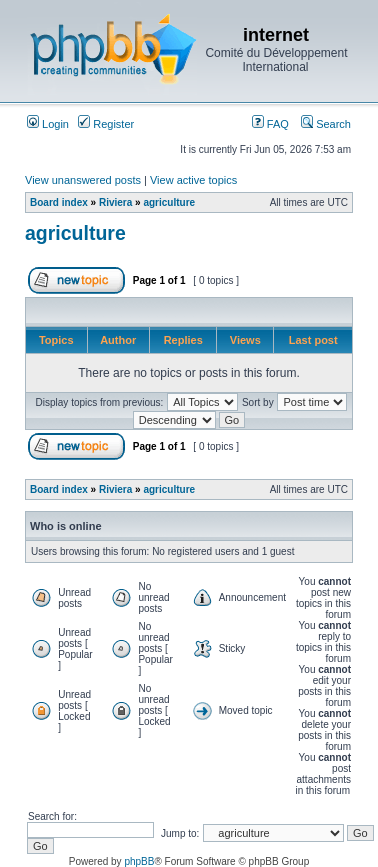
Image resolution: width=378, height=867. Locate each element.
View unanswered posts (83, 180)
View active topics (193, 180)
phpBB (139, 861)
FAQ (270, 124)
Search (326, 124)
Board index (59, 202)
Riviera (115, 202)
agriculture (169, 202)
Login (48, 124)
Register (106, 124)
